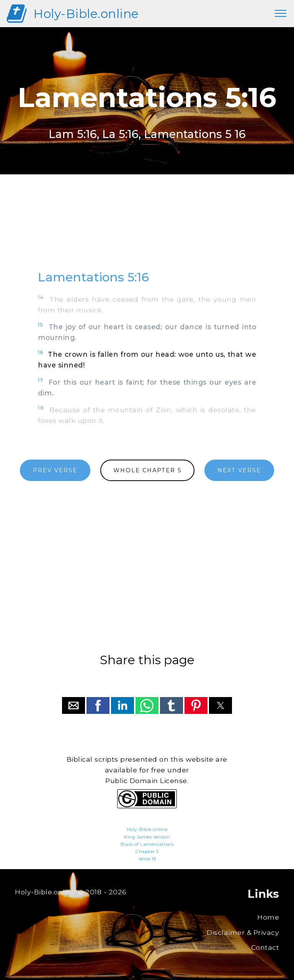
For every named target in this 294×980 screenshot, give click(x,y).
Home (268, 917)
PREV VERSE (55, 470)
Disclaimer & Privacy (243, 932)
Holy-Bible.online (86, 14)
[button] (73, 705)
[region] (147, 229)
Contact (265, 947)
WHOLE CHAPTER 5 (147, 470)
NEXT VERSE (239, 470)
